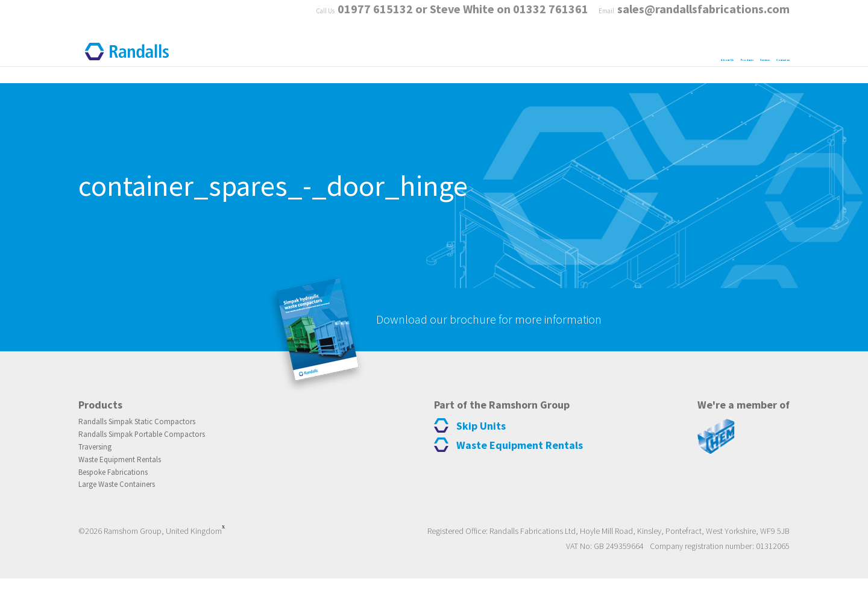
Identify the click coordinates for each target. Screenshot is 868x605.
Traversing (100, 468)
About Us (525, 53)
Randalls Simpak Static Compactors (153, 439)
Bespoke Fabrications (123, 497)
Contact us (760, 53)
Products (603, 53)
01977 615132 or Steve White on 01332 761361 (445, 18)
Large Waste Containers (128, 511)
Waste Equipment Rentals (132, 482)
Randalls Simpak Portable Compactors (159, 453)
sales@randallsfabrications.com (703, 18)
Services (679, 53)
